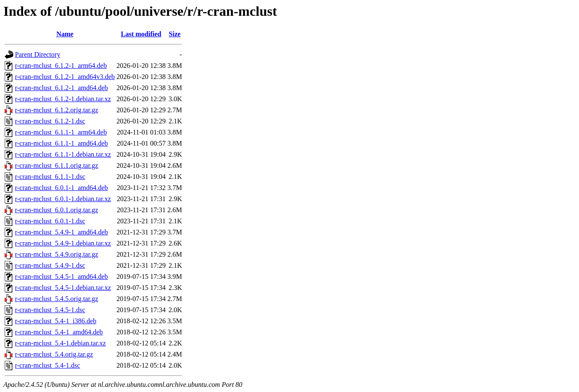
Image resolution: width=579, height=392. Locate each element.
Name (65, 34)
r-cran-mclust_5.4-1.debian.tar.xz (60, 343)
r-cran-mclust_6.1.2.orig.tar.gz (57, 110)
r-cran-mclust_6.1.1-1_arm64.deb (61, 132)
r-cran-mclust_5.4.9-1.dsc (50, 265)
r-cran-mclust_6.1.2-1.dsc (50, 121)
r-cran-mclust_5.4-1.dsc (48, 365)
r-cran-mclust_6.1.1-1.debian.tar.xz (63, 154)
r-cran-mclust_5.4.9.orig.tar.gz (57, 254)
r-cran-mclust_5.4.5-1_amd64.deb (61, 276)
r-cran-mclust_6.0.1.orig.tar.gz (57, 210)
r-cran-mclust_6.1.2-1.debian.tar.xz (63, 99)
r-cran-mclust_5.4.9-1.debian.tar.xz (63, 243)
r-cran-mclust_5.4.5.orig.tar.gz (57, 299)
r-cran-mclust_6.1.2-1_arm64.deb (61, 66)
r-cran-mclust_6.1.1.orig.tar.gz (57, 165)
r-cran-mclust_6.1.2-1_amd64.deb (61, 88)
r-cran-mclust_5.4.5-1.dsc (50, 310)
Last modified (141, 34)
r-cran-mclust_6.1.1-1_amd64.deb (61, 143)
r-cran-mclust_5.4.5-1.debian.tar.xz (63, 288)
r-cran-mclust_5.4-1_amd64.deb (59, 332)
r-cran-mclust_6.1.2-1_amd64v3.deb (65, 77)
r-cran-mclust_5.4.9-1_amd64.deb (61, 232)
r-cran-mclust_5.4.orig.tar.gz (54, 354)
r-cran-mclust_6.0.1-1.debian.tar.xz (63, 199)
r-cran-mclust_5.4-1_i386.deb (56, 321)
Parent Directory (38, 54)
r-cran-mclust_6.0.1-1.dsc (50, 221)
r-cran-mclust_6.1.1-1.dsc (50, 177)
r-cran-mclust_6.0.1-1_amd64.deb (61, 188)
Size (175, 34)
